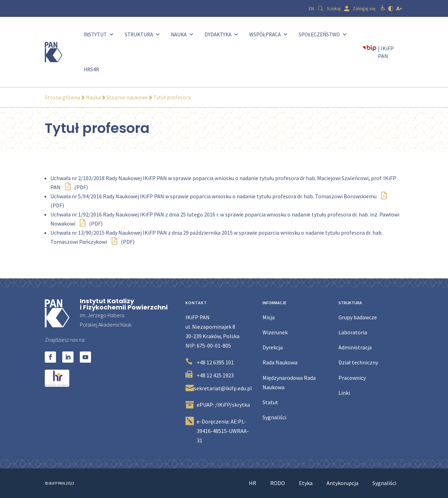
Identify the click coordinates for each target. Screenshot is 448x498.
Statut (270, 402)
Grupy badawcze (358, 317)
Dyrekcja (273, 347)
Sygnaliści (274, 417)
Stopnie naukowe (127, 97)
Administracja (355, 347)
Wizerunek (275, 332)
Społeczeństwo (323, 34)
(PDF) (76, 187)
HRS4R (91, 69)
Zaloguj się (364, 8)
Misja (269, 317)
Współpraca (269, 34)
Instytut (99, 34)
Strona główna (62, 97)
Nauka (182, 34)
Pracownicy (352, 378)
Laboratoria (353, 332)
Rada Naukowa (280, 362)
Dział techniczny (358, 362)
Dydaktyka (222, 34)
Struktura (142, 34)
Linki (344, 393)
